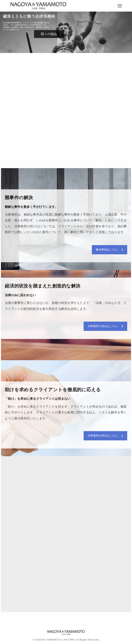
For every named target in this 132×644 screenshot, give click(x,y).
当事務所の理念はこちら (105, 436)
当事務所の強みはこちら (105, 326)
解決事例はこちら (110, 250)
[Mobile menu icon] (120, 6)
